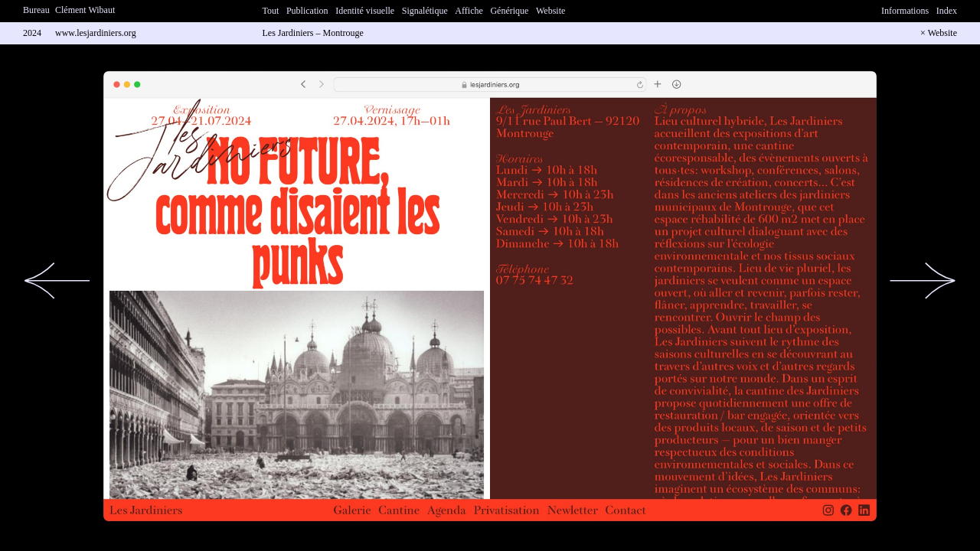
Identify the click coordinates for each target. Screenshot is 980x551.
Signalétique (425, 11)
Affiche (469, 11)
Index (947, 11)
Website (550, 11)
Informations (905, 11)
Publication (307, 11)
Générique (509, 11)
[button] (57, 281)
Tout (271, 11)
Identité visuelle (365, 11)
